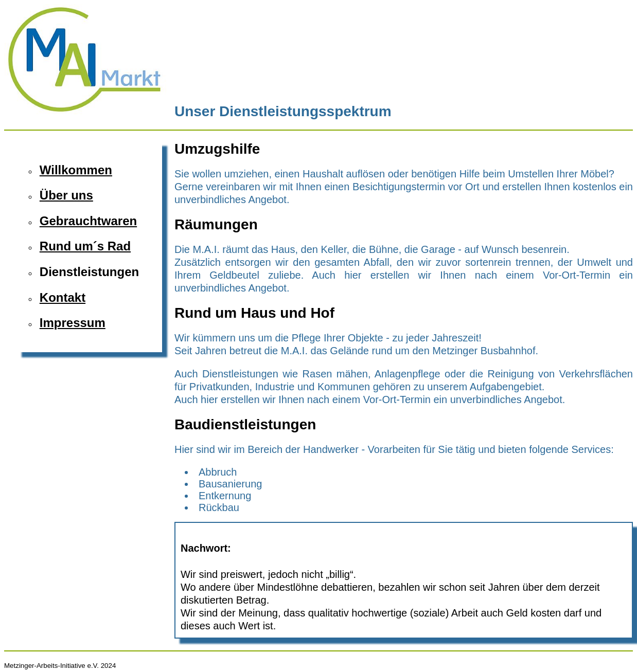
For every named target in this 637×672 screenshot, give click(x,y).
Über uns (66, 195)
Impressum (73, 323)
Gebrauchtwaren (88, 221)
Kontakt (63, 297)
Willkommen (76, 170)
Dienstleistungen (89, 272)
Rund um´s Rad (85, 246)
